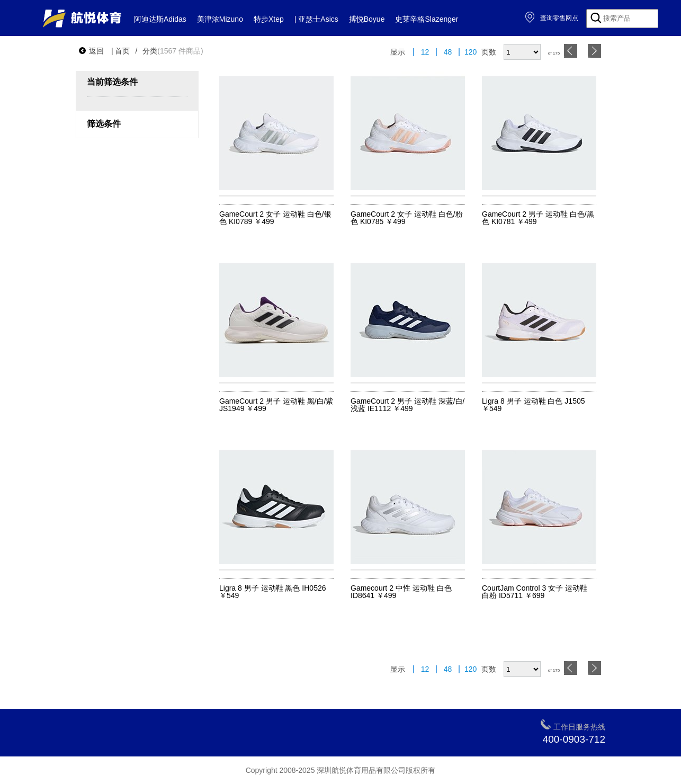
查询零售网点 (552, 18)
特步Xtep (269, 19)
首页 (122, 51)
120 (471, 52)
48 (448, 52)
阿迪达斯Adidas (160, 19)
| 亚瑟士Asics (316, 19)
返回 (91, 51)
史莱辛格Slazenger (427, 19)
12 (425, 52)
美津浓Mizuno (220, 19)
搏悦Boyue (367, 19)
